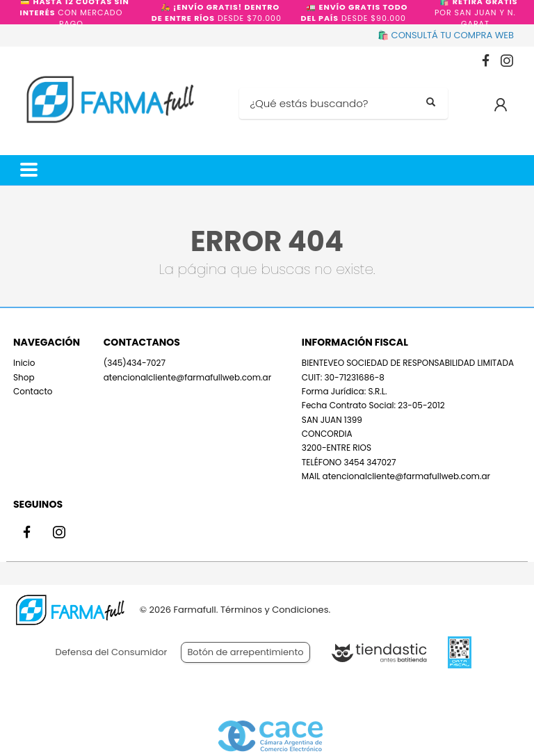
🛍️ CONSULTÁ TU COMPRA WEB (446, 35)
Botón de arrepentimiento (245, 652)
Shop (24, 377)
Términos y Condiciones (274, 610)
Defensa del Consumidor (112, 652)
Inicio (24, 363)
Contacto (33, 391)
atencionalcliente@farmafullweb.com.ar (187, 377)
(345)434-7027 (135, 363)
